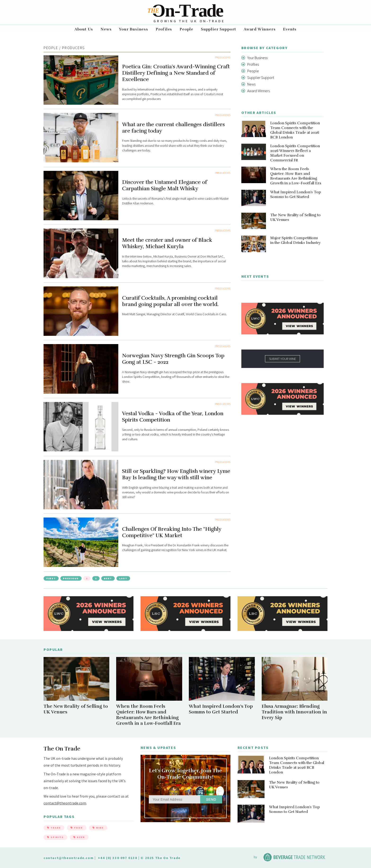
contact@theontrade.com (65, 803)
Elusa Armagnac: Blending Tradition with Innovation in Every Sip (294, 712)
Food (77, 828)
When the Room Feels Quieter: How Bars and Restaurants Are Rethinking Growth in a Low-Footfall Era (296, 176)
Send (211, 799)
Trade (54, 828)
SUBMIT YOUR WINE (283, 359)
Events (290, 29)
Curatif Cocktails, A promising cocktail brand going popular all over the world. (170, 301)
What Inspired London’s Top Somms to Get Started (296, 194)
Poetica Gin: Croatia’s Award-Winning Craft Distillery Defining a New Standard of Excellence (176, 73)
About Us (84, 29)
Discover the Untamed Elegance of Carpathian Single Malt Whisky (165, 185)
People (186, 29)
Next (108, 578)
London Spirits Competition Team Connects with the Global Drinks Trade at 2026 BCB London (295, 130)
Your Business (133, 29)
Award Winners (260, 29)
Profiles (164, 29)
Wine (98, 828)
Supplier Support (219, 29)
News (106, 29)
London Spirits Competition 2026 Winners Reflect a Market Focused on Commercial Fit (295, 153)
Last (123, 578)
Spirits (55, 837)
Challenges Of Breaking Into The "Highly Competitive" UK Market (172, 532)
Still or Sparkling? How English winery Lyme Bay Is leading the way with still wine (176, 474)
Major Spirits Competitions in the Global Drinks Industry (295, 240)
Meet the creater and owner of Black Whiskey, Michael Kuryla (167, 243)
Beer (79, 837)
